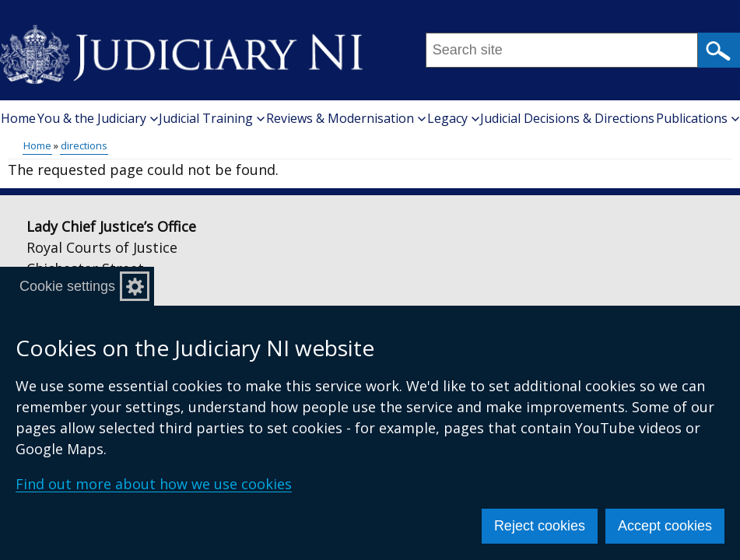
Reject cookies (540, 526)
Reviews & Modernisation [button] (346, 118)
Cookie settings (67, 286)
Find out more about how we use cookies (154, 484)
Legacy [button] (453, 118)
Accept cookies (665, 526)
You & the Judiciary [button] (98, 118)
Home (18, 118)
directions (84, 145)
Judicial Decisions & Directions (567, 118)
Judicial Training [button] (212, 118)
